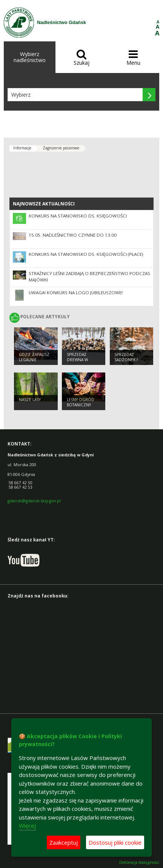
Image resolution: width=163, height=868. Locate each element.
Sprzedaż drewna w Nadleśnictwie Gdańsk (82, 363)
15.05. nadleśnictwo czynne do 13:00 (73, 235)
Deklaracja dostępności (139, 863)
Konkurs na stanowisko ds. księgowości (78, 216)
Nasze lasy (30, 400)
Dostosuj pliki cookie (115, 842)
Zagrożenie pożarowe (61, 148)
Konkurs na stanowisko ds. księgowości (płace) (86, 254)
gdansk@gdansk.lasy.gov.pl (34, 501)
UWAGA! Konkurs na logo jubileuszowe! (76, 293)
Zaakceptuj (64, 842)
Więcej (27, 825)
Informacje (22, 148)
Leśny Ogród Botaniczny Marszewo (81, 405)
